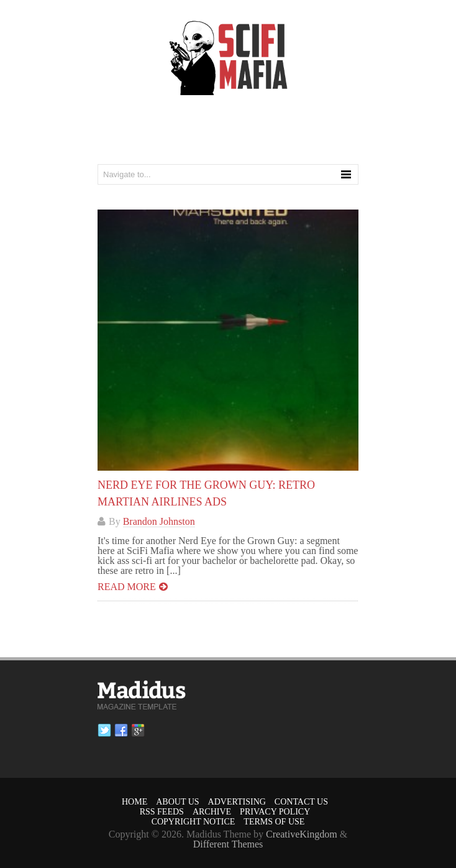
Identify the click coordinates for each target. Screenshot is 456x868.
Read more (127, 587)
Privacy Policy (275, 812)
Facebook (121, 731)
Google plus (138, 731)
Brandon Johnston (159, 521)
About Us (177, 802)
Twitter (104, 731)
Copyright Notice (194, 822)
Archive (212, 812)
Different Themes (228, 844)
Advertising (237, 802)
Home (135, 802)
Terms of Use (274, 822)
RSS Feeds (162, 812)
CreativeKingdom (302, 834)
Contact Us (301, 802)
